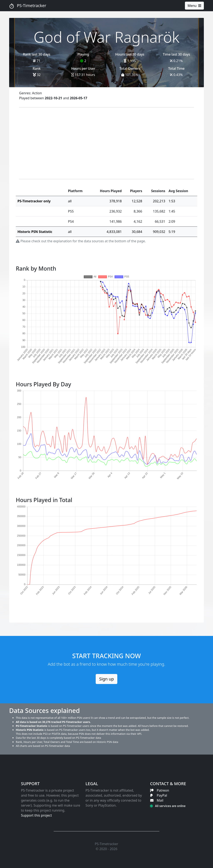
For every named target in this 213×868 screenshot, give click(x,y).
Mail (157, 800)
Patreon (160, 790)
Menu (194, 6)
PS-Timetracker (28, 6)
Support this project (37, 815)
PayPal (159, 795)
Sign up (107, 679)
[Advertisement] (106, 143)
